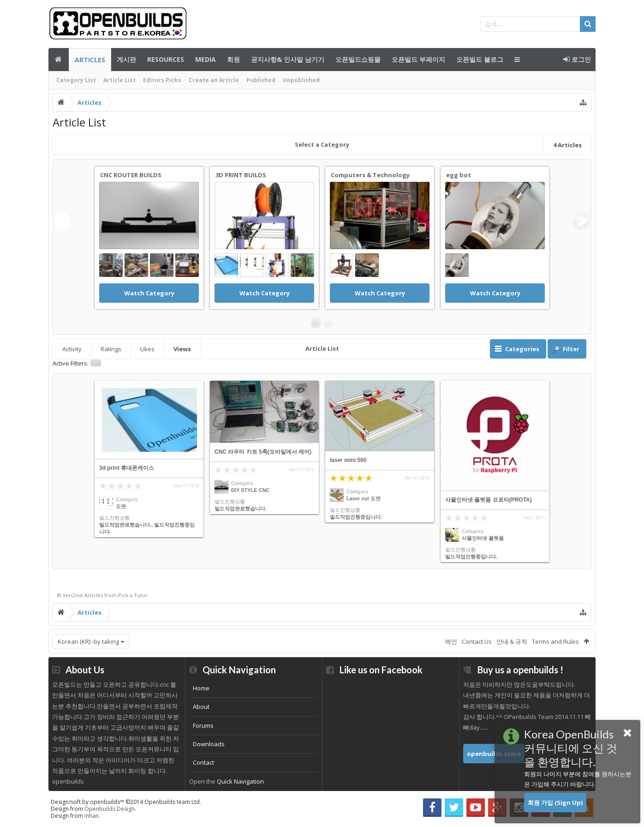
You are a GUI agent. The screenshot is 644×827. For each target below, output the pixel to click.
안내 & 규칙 (512, 641)
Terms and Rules (555, 641)
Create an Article (214, 80)
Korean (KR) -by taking (88, 641)
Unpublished (301, 80)
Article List (119, 80)
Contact (203, 762)
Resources (166, 59)
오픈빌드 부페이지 (418, 59)
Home (201, 688)
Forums (203, 725)
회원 (233, 59)
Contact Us (477, 641)
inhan (92, 816)
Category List (76, 80)
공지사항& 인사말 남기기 (288, 59)
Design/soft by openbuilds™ (126, 802)
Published (261, 80)
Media (206, 59)
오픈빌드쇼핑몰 (358, 59)
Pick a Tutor (133, 595)
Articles (90, 60)
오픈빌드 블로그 (480, 59)
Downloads (209, 744)
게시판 (126, 59)
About (201, 707)
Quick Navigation (240, 781)
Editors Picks (162, 80)
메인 (59, 60)
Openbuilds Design (110, 809)
